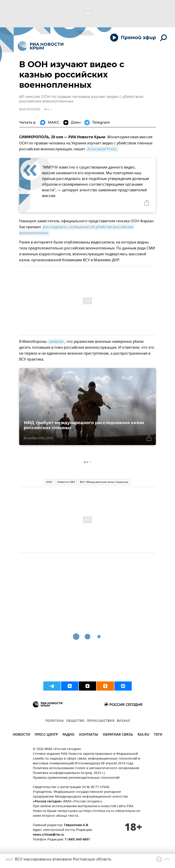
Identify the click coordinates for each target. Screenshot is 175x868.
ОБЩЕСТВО (75, 721)
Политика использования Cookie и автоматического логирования (86, 768)
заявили (56, 342)
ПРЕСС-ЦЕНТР (46, 735)
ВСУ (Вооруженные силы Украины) (104, 482)
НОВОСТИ (21, 735)
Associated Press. (102, 149)
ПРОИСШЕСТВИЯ (101, 721)
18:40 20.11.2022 (30, 109)
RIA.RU (143, 735)
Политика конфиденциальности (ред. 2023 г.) (69, 773)
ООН (49, 482)
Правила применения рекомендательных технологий (76, 778)
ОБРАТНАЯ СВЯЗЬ (118, 735)
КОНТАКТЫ (89, 735)
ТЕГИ (158, 735)
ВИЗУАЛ (123, 721)
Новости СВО (66, 482)
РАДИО (68, 735)
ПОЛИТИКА (54, 721)
